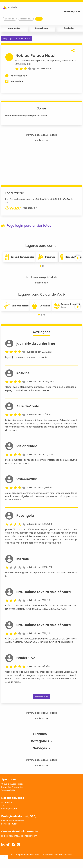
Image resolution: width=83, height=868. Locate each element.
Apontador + (8, 802)
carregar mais (41, 697)
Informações (14, 28)
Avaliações (69, 28)
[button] (40, 266)
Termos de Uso (9, 790)
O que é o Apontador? (12, 784)
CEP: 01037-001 (23, 64)
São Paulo (66, 61)
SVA (3, 805)
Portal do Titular (9, 824)
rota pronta (21, 208)
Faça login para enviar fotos (17, 39)
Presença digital (9, 809)
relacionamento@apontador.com (19, 836)
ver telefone (17, 81)
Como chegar (42, 28)
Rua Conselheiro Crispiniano (30, 61)
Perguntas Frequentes (12, 787)
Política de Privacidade (13, 821)
